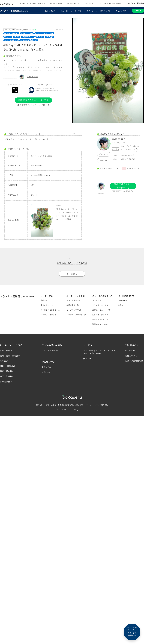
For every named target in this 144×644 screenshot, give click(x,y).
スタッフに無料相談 (134, 361)
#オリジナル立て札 (11, 40)
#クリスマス (25, 40)
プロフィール (104, 154)
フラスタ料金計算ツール (50, 310)
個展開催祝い (6, 382)
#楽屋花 (17, 37)
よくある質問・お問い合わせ (111, 4)
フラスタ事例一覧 (74, 300)
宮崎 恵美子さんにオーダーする (33, 100)
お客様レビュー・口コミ (102, 310)
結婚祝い (46, 372)
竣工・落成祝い (7, 377)
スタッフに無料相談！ (132, 632)
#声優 (48, 37)
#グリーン (8, 37)
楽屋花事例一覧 (73, 305)
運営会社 (37, 405)
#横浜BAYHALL (28, 37)
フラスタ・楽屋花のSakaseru (14, 11)
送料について (131, 356)
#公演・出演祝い (27, 33)
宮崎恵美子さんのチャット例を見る (33, 105)
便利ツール (88, 359)
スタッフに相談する (49, 315)
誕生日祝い (47, 367)
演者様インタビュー (100, 320)
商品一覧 (64, 11)
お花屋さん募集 (49, 405)
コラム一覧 (97, 300)
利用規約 (60, 405)
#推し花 (34, 40)
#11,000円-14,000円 (11, 33)
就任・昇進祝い (7, 372)
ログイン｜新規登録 (136, 3)
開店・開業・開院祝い (10, 356)
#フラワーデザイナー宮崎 (44, 33)
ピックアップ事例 (74, 310)
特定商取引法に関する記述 (75, 405)
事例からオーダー (48, 305)
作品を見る (104, 160)
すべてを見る (6, 351)
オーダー (138, 11)
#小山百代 (40, 37)
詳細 (35, 30)
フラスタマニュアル (100, 305)
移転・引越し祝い (8, 366)
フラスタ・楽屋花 (56, 4)
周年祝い (4, 361)
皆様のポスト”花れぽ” (101, 324)
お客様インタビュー (100, 315)
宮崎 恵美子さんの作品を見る (123, 191)
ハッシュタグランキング (76, 315)
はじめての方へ (51, 11)
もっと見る (72, 274)
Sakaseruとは (124, 300)
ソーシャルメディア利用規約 (99, 405)
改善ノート (123, 305)
